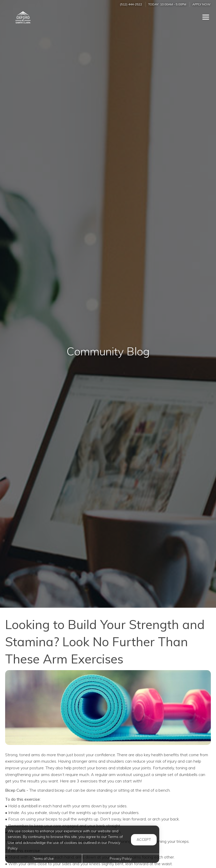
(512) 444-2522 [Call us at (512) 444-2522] (131, 4)
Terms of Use (44, 858)
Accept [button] (144, 839)
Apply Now (201, 4)
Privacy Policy (121, 858)
